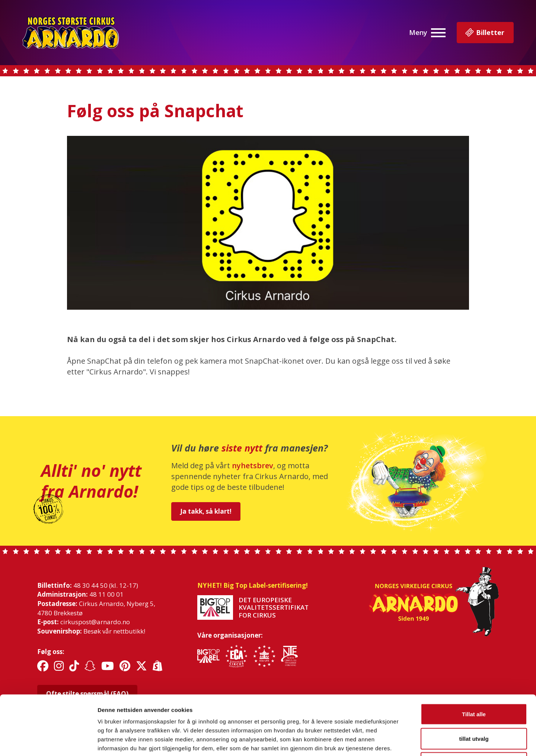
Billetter (484, 33)
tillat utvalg (474, 683)
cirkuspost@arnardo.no (95, 622)
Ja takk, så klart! (206, 511)
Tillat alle (474, 658)
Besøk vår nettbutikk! (114, 631)
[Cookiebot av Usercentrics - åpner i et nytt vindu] (48, 741)
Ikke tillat (474, 707)
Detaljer (396, 741)
